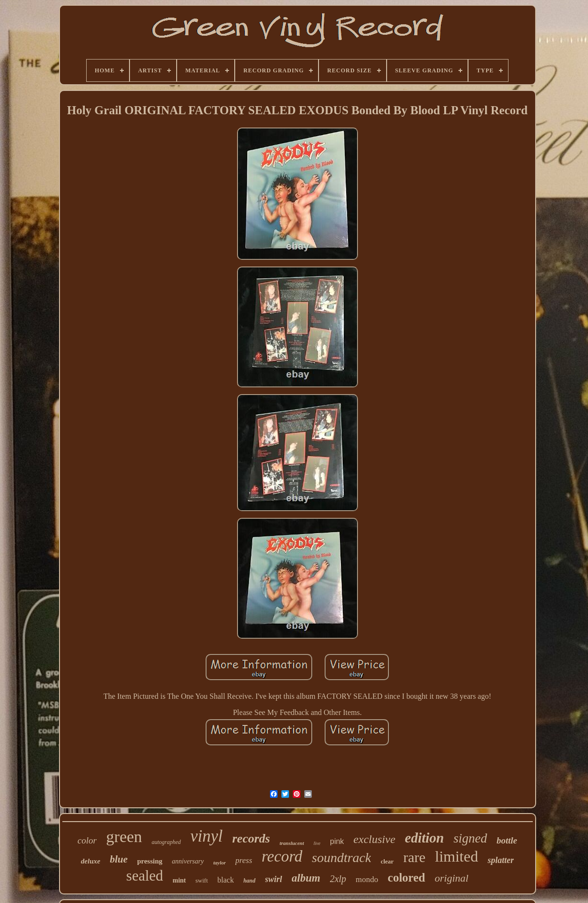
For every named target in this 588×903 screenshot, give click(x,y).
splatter (501, 860)
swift (202, 880)
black (226, 880)
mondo (367, 879)
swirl (274, 879)
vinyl (207, 836)
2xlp (338, 879)
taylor (219, 863)
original (452, 878)
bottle (507, 840)
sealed (145, 876)
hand (249, 881)
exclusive (374, 839)
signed (470, 838)
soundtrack (341, 858)
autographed (166, 842)
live (317, 843)
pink (337, 841)
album (306, 878)
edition (424, 838)
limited (457, 856)
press (244, 860)
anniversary (188, 861)
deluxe (91, 861)
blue (119, 859)
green (124, 837)
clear (387, 861)
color (87, 840)
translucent (292, 843)
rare (414, 857)
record (282, 856)
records (251, 838)
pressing (150, 861)
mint (179, 880)
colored (406, 878)
